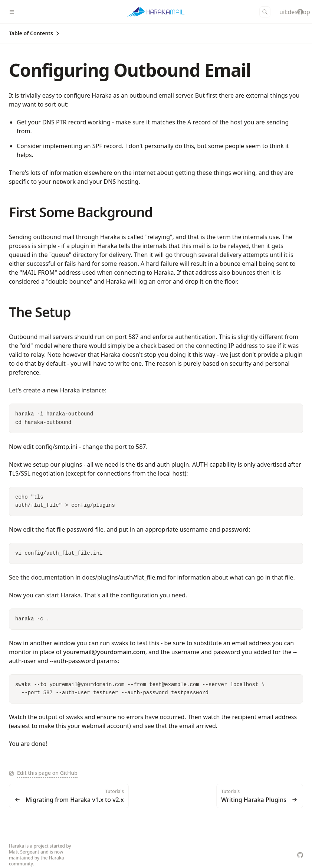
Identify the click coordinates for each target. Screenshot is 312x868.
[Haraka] (156, 12)
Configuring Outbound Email (130, 70)
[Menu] (15, 12)
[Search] (265, 12)
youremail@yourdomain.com (104, 652)
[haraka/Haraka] (300, 12)
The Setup (40, 312)
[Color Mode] (282, 12)
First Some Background (81, 212)
